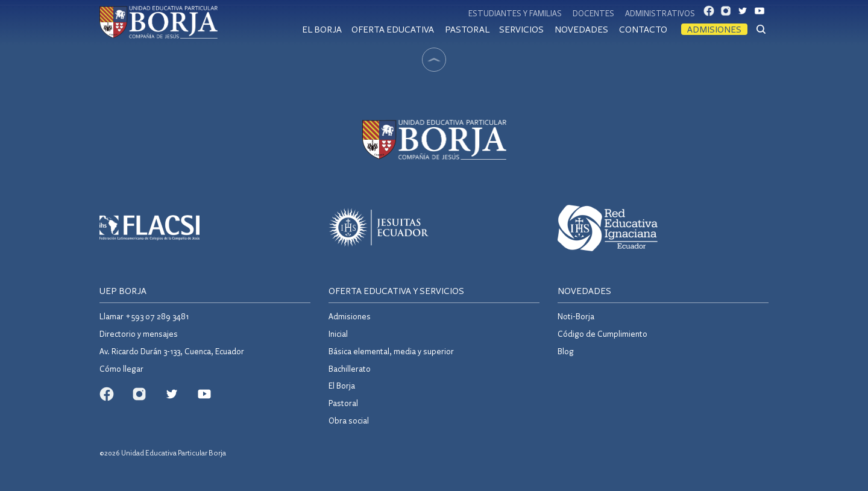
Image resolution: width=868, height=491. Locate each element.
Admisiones (714, 29)
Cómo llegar (121, 368)
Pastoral (467, 29)
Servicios (521, 29)
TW (746, 14)
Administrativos (660, 13)
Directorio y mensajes (139, 333)
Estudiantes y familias (515, 13)
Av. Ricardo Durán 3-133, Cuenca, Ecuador (172, 351)
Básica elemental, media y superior (391, 351)
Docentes (593, 13)
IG (729, 14)
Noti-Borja (576, 316)
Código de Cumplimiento (602, 333)
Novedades (581, 29)
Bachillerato (350, 368)
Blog (566, 351)
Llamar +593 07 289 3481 (144, 316)
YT (763, 14)
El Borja (322, 29)
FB (712, 14)
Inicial (338, 333)
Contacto (643, 29)
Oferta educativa (393, 29)
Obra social (349, 420)
